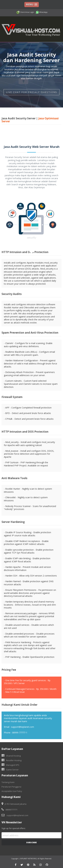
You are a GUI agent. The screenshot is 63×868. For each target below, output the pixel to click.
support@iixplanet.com (17, 815)
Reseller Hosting (14, 760)
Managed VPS (13, 765)
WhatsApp (43, 12)
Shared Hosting (13, 756)
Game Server (12, 770)
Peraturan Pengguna (11, 787)
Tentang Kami (8, 782)
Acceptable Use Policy (12, 791)
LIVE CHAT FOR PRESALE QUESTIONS (31, 92)
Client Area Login (27, 12)
